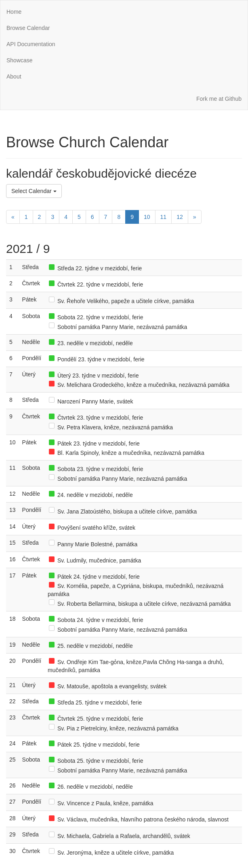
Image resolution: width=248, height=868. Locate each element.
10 (147, 217)
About (14, 76)
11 (164, 217)
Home (14, 12)
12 (180, 217)
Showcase (20, 60)
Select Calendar (34, 191)
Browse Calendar (28, 28)
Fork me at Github (219, 99)
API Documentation (31, 44)
